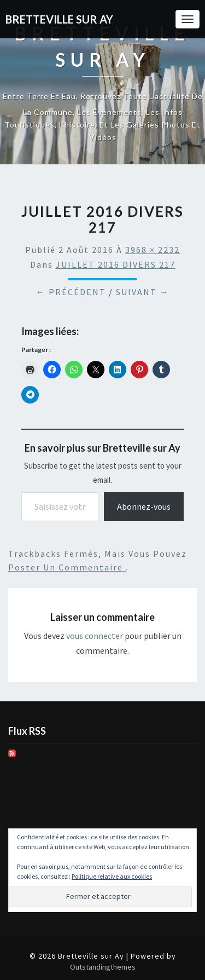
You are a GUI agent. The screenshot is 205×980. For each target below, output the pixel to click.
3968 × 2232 (153, 250)
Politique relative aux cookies (112, 876)
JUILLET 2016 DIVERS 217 (116, 264)
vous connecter (95, 636)
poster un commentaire (67, 567)
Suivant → (143, 292)
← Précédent (71, 292)
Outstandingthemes (103, 967)
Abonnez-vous (144, 506)
